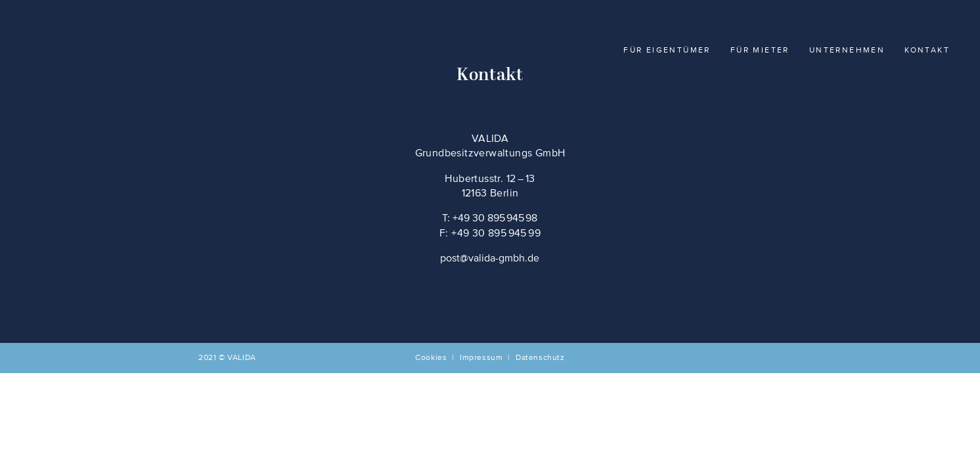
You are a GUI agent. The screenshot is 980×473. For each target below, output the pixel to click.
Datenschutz (540, 358)
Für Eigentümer (667, 51)
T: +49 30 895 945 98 (490, 219)
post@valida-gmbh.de (490, 259)
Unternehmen (847, 51)
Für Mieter (760, 51)
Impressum (481, 358)
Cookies (431, 358)
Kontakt (927, 51)
